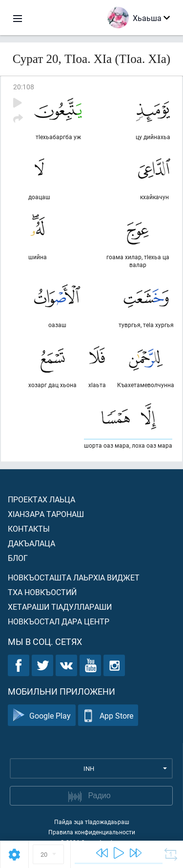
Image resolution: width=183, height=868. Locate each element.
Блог (18, 558)
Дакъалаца (31, 543)
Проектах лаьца (41, 499)
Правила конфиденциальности (92, 832)
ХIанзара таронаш (46, 514)
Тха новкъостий (42, 592)
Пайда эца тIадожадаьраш (92, 822)
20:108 (24, 87)
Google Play (42, 715)
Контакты (29, 528)
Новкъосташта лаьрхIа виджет (74, 577)
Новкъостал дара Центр (59, 621)
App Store (108, 715)
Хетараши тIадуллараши (60, 607)
